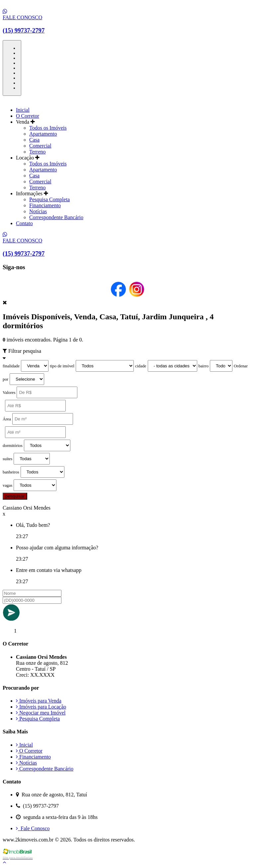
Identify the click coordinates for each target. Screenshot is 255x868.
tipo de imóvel (62, 366)
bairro (204, 366)
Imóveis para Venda (39, 701)
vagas (7, 485)
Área (7, 419)
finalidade (11, 366)
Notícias (38, 211)
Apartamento (43, 134)
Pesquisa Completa (49, 199)
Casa (34, 140)
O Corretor (28, 116)
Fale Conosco (33, 828)
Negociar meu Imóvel (41, 713)
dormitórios (13, 446)
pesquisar (15, 496)
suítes (7, 459)
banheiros (11, 472)
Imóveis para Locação (41, 707)
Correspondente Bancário (56, 217)
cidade (141, 366)
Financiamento (45, 205)
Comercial (40, 146)
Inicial (23, 110)
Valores (9, 393)
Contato (24, 223)
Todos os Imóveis (48, 128)
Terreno (38, 152)
